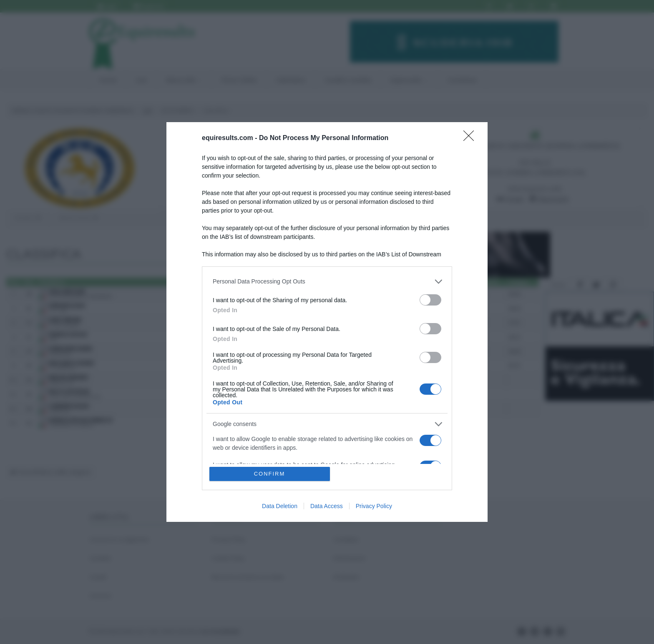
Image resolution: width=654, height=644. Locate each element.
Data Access (327, 506)
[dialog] (327, 322)
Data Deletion (280, 506)
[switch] (430, 300)
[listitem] (327, 282)
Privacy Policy (374, 506)
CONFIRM (270, 474)
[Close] (471, 138)
